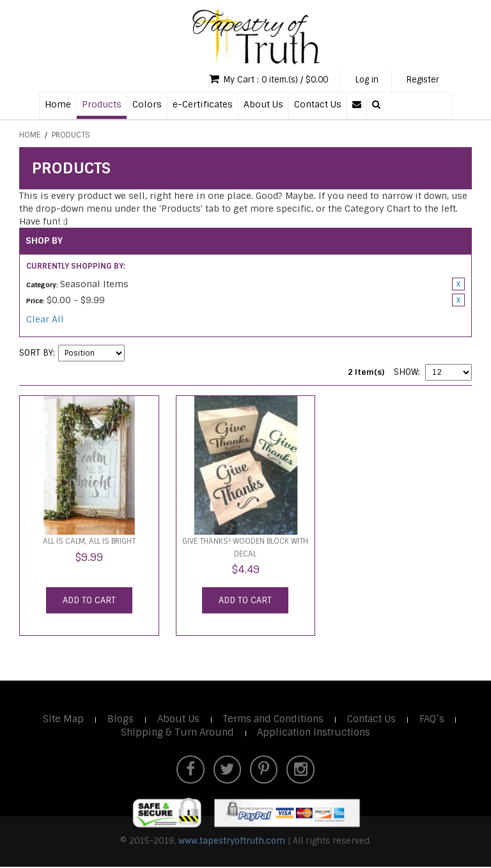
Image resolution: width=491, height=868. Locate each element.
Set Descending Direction (136, 354)
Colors (147, 104)
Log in (363, 80)
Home (58, 104)
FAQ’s (434, 720)
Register (422, 80)
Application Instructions (314, 733)
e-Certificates (203, 104)
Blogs (120, 720)
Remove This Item (458, 285)
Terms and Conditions (274, 720)
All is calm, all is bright (89, 542)
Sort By (36, 353)
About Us (263, 104)
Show (406, 373)
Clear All (45, 320)
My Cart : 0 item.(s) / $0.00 (261, 80)
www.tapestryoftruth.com (232, 842)
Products (102, 104)
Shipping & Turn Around (177, 733)
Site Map (62, 720)
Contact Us (318, 104)
